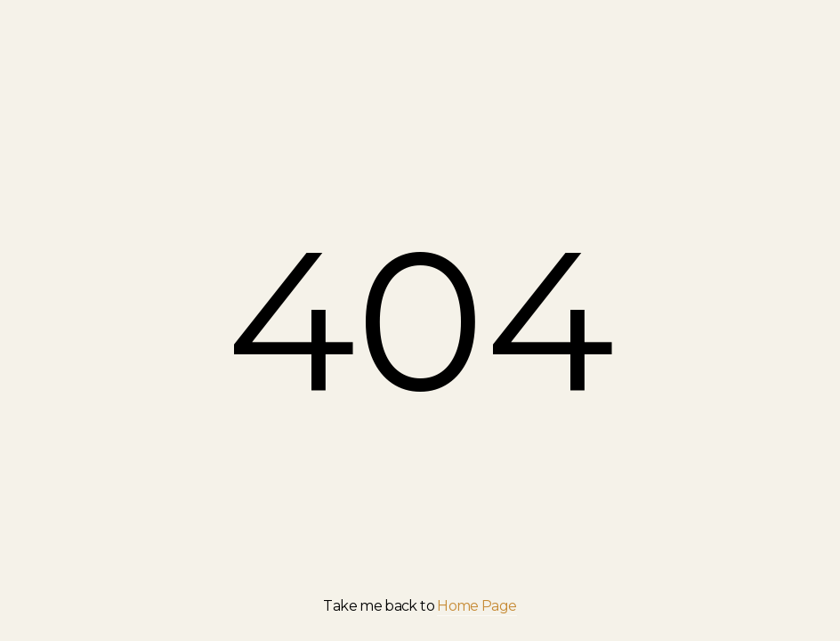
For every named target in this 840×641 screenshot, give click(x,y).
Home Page (477, 606)
